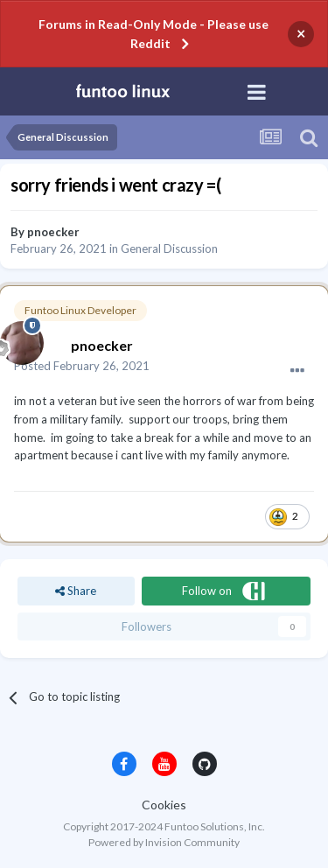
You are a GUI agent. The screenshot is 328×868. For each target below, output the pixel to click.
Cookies (164, 805)
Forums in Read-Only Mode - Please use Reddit (154, 34)
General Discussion (169, 248)
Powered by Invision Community (164, 842)
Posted (82, 366)
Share (76, 591)
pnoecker (53, 232)
